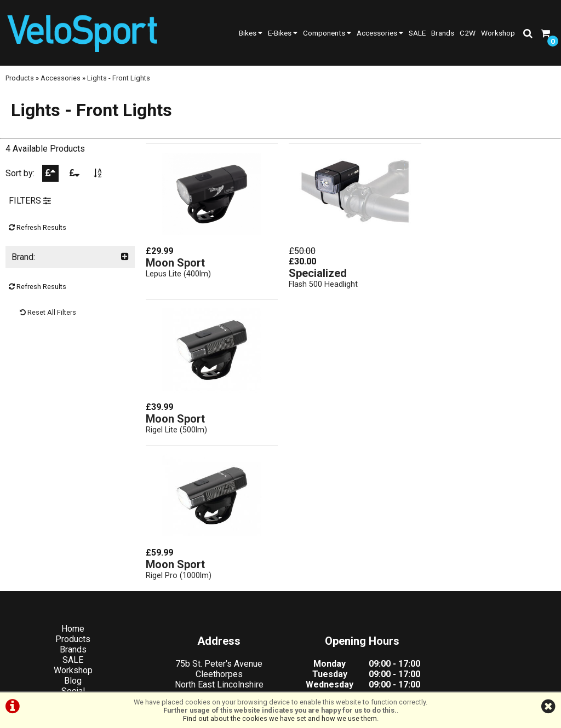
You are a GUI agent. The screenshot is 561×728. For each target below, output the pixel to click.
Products (20, 81)
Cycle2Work (70, 575)
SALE (417, 33)
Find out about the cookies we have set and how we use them (280, 718)
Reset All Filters (48, 316)
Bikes (251, 33)
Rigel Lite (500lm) (457, 274)
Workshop (498, 33)
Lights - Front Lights (119, 81)
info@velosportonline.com (211, 610)
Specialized (315, 273)
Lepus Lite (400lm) (178, 274)
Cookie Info (352, 680)
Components (327, 33)
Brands (443, 33)
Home (70, 481)
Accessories (380, 33)
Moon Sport (175, 263)
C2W (468, 33)
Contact (70, 565)
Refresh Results (38, 231)
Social (70, 544)
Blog (70, 533)
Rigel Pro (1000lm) (179, 428)
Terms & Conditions (224, 680)
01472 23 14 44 (211, 579)
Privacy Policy (296, 680)
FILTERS (30, 204)
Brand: (70, 260)
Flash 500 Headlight (320, 284)
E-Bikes (283, 33)
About (70, 554)
